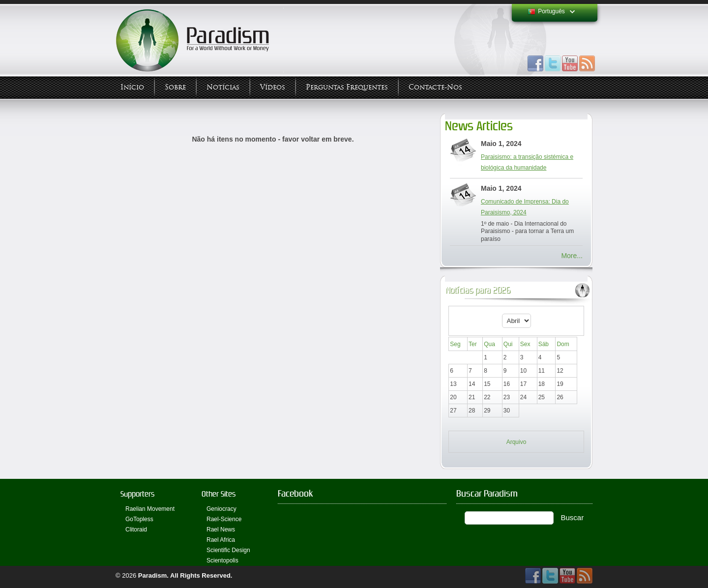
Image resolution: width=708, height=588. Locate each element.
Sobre (175, 87)
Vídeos (273, 87)
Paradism (153, 575)
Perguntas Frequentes (347, 87)
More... (572, 256)
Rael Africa (221, 540)
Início (132, 87)
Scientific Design (228, 550)
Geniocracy (221, 509)
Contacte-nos (435, 87)
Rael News (221, 529)
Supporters (137, 494)
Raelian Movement (150, 509)
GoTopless (139, 519)
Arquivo (516, 442)
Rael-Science (224, 519)
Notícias (223, 87)
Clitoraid (136, 529)
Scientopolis (222, 560)
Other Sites (219, 494)
